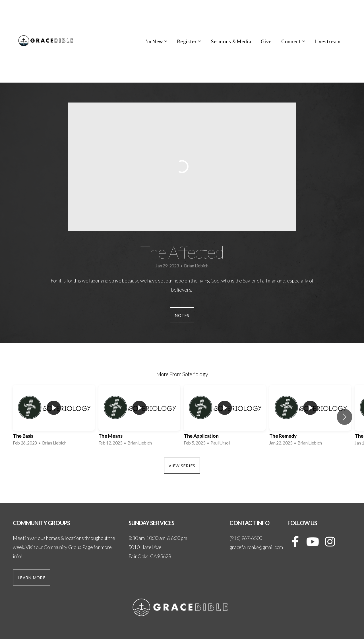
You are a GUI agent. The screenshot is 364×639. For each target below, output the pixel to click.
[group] (54, 417)
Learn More (32, 577)
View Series (182, 466)
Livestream (328, 41)
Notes (182, 315)
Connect (293, 41)
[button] (345, 417)
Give (266, 41)
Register (189, 41)
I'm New (156, 41)
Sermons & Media (231, 41)
